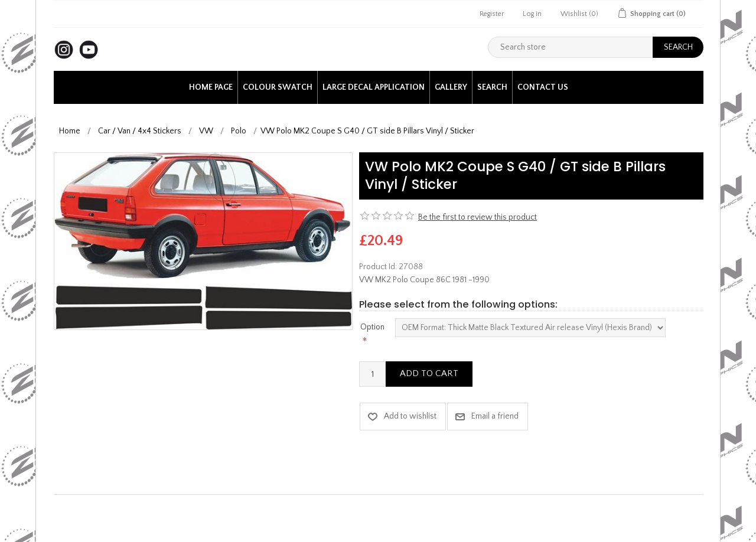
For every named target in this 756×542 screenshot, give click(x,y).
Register (492, 14)
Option (372, 327)
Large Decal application (374, 87)
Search (492, 87)
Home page (211, 87)
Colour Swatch (278, 87)
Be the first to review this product (478, 217)
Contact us (543, 87)
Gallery (451, 87)
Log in (532, 14)
